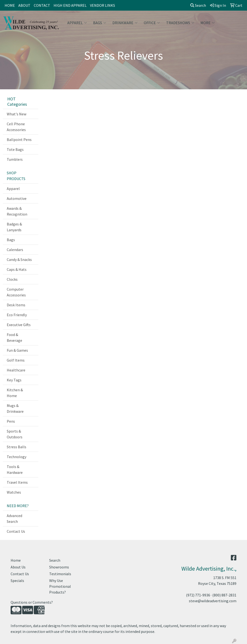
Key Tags (14, 380)
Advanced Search (14, 518)
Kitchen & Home (15, 393)
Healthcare (16, 370)
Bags (100, 23)
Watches (14, 492)
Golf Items (16, 360)
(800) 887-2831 (224, 595)
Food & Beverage (14, 337)
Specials (17, 581)
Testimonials (60, 574)
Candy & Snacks (19, 259)
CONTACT (42, 5)
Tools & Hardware (15, 469)
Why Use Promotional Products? (60, 586)
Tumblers (15, 159)
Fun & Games (17, 350)
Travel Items (17, 482)
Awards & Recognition (17, 211)
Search (198, 5)
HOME (10, 5)
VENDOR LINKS (103, 5)
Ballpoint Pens (19, 140)
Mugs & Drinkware (15, 408)
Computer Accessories (16, 292)
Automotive (17, 198)
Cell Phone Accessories (16, 127)
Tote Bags (15, 149)
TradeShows (180, 23)
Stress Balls (17, 447)
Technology (17, 457)
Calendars (15, 250)
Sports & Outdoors (15, 434)
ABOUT (24, 5)
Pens (11, 421)
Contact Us (16, 531)
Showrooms (59, 567)
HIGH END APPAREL (70, 5)
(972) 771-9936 (198, 595)
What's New (17, 114)
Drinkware (125, 23)
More (208, 23)
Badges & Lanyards (14, 227)
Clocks (12, 279)
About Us (18, 567)
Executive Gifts (19, 325)
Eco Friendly (17, 315)
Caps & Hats (17, 269)
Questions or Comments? (32, 602)
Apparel (77, 23)
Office (152, 23)
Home (16, 560)
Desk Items (16, 305)
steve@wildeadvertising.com (213, 601)
